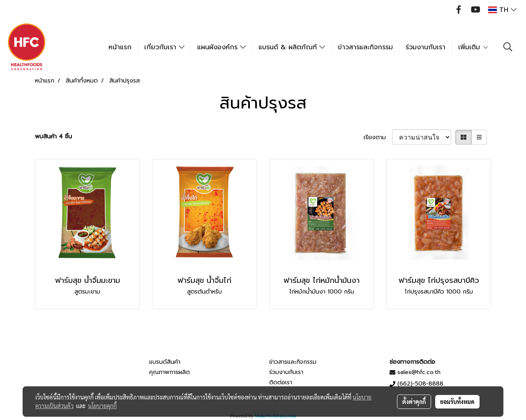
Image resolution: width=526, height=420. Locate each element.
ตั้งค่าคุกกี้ (414, 402)
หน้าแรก (120, 47)
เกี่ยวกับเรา (164, 47)
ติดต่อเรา (281, 382)
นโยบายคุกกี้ (102, 406)
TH (502, 10)
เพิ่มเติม (473, 47)
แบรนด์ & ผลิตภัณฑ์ (292, 47)
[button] (508, 47)
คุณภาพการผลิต (170, 372)
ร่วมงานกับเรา (426, 47)
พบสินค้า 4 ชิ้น (53, 137)
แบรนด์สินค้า (165, 362)
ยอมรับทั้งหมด (457, 402)
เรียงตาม (378, 137)
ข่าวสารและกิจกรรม (365, 47)
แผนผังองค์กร (221, 47)
